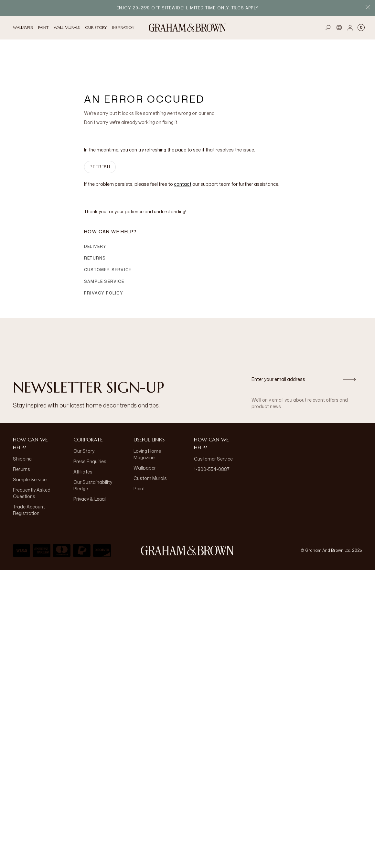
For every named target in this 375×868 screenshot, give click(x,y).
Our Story (84, 416)
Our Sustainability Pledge (93, 451)
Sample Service (104, 247)
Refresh (100, 132)
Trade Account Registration (29, 475)
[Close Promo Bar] (368, 8)
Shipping (22, 424)
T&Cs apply (245, 8)
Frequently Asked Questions (32, 458)
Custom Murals (150, 444)
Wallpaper (145, 433)
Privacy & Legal (90, 464)
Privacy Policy (104, 258)
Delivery (95, 212)
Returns (95, 223)
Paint (139, 454)
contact (183, 149)
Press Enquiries (90, 427)
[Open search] (328, 28)
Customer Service (108, 235)
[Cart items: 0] (361, 28)
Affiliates (83, 437)
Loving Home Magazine (147, 420)
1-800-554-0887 (212, 434)
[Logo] (187, 28)
